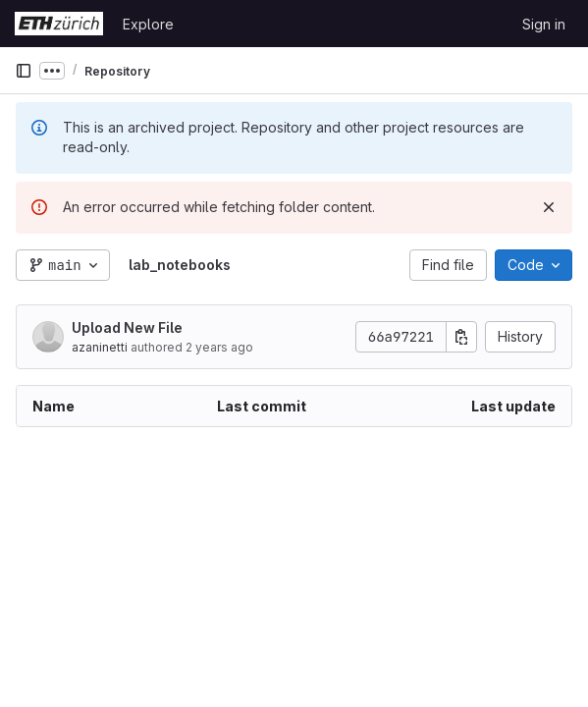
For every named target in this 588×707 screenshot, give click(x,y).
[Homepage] (59, 24)
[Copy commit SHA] (461, 337)
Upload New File (127, 327)
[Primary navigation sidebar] (24, 71)
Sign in (544, 24)
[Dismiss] (549, 207)
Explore (148, 24)
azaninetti (100, 347)
